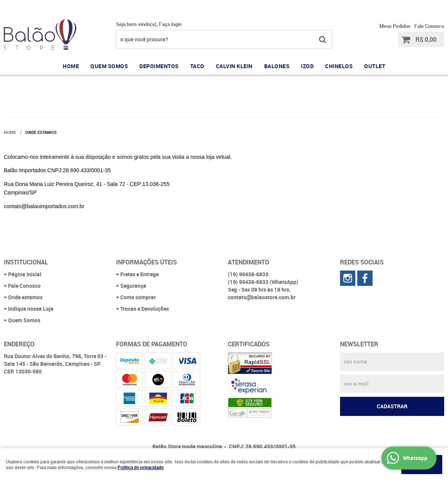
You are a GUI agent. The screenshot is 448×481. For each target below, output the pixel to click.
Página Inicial (25, 274)
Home (71, 66)
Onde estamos (25, 297)
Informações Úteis (146, 262)
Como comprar (138, 297)
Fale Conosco (429, 26)
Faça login (170, 24)
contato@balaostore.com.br (262, 297)
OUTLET (375, 66)
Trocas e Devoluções (145, 309)
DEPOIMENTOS (159, 66)
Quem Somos (24, 320)
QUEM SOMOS (109, 66)
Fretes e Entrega (140, 274)
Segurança (133, 286)
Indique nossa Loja (31, 309)
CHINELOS (339, 66)
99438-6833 (362, 6)
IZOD (307, 66)
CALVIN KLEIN (234, 66)
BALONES (277, 66)
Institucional (26, 262)
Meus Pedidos (395, 26)
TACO (197, 66)
